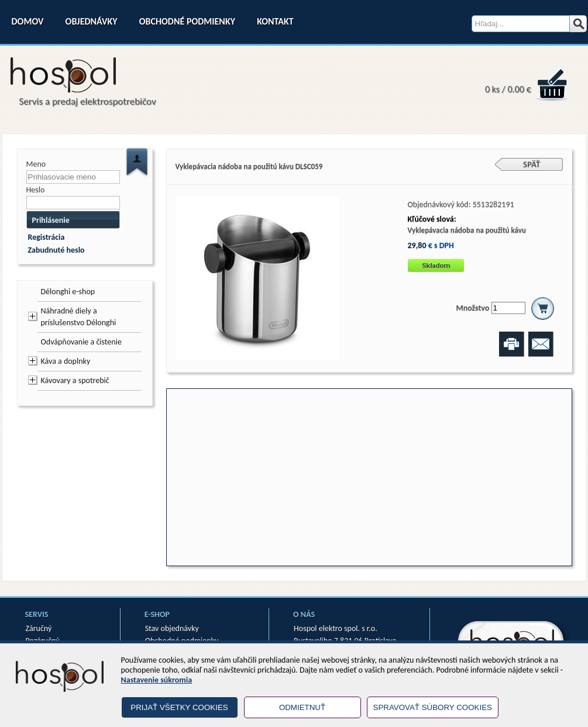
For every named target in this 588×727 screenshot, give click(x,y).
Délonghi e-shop (68, 292)
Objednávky (92, 21)
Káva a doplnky (66, 361)
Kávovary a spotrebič (75, 380)
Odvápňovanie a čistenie (81, 342)
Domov (28, 21)
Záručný (39, 628)
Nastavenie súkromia (157, 680)
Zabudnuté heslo (56, 250)
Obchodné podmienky (187, 21)
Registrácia (47, 237)
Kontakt (275, 21)
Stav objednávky (172, 628)
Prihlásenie (51, 220)
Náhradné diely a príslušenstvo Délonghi (79, 317)
